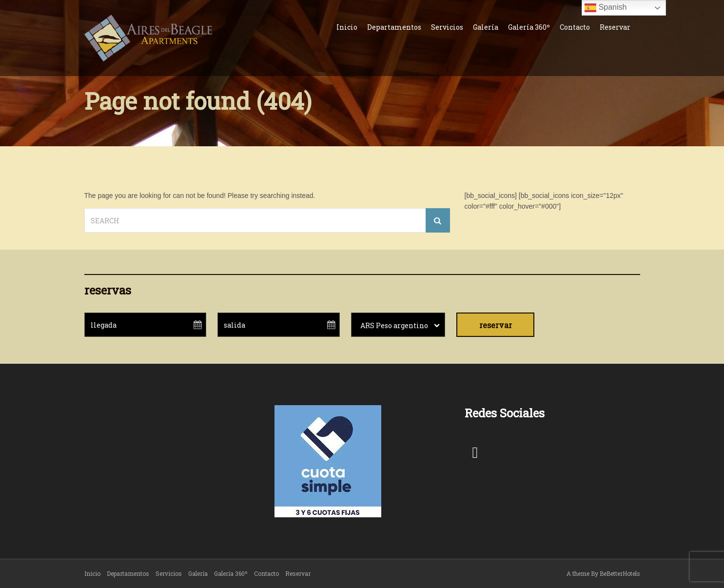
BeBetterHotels (620, 573)
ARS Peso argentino (394, 325)
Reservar (615, 27)
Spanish (606, 8)
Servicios (447, 27)
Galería (486, 27)
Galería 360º (529, 27)
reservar (496, 325)
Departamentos (394, 27)
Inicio (347, 27)
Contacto (575, 27)
